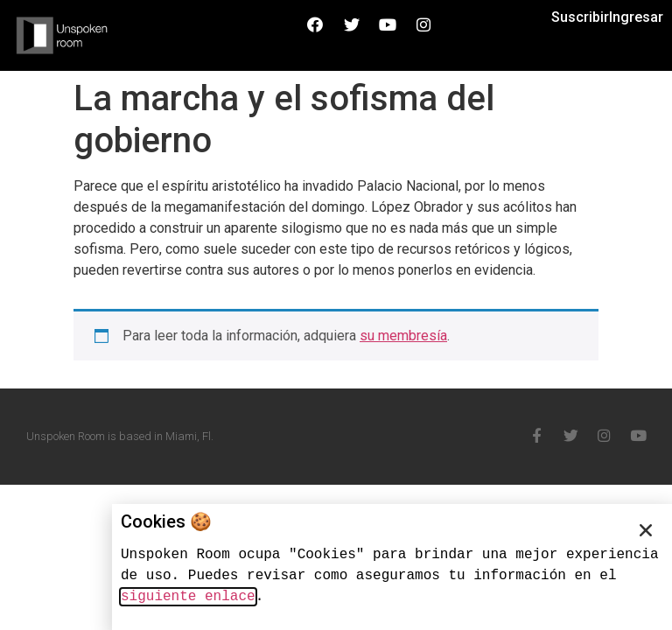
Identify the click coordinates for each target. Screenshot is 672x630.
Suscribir (580, 17)
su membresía (403, 336)
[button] (646, 530)
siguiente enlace (188, 597)
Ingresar (636, 17)
